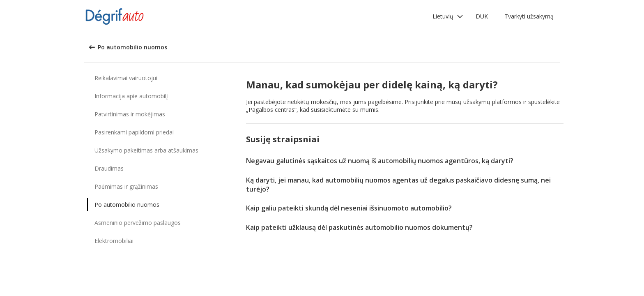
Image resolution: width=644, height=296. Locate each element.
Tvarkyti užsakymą (529, 16)
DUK (482, 16)
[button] (448, 16)
